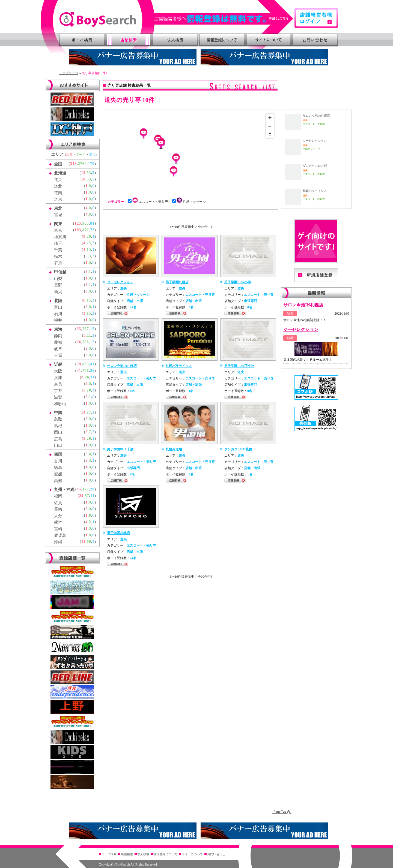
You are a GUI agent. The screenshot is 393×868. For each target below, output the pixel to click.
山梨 (58, 279)
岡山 (58, 432)
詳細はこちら (224, 19)
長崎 (58, 509)
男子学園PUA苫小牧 (239, 366)
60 (89, 542)
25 (89, 243)
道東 (58, 199)
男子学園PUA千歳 (120, 449)
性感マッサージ (191, 202)
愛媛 (58, 474)
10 (83, 179)
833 (86, 364)
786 (86, 371)
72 (92, 230)
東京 (58, 230)
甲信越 (60, 272)
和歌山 (60, 404)
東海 (58, 329)
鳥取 (58, 419)
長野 (58, 285)
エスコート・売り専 (150, 202)
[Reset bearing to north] (270, 134)
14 (83, 412)
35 (79, 329)
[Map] (190, 152)
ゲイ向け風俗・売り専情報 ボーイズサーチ (98, 19)
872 (86, 230)
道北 (58, 186)
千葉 (58, 250)
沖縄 (58, 542)
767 (86, 329)
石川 (58, 314)
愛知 (58, 342)
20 (89, 236)
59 (79, 364)
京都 (58, 391)
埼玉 (58, 243)
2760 (82, 164)
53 (89, 173)
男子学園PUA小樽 (238, 282)
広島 (58, 439)
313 (73, 164)
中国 (58, 413)
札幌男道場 (174, 449)
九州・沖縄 (64, 490)
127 (86, 489)
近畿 (58, 364)
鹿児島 (60, 535)
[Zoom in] (270, 118)
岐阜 (58, 349)
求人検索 (175, 40)
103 (78, 230)
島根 (58, 426)
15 (89, 300)
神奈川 (60, 237)
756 (86, 342)
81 (92, 223)
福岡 (58, 496)
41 (92, 364)
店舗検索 (129, 40)
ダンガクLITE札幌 (238, 449)
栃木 (58, 257)
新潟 (58, 292)
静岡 (58, 336)
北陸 (58, 301)
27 (89, 412)
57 (87, 496)
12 (92, 342)
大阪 (58, 371)
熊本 (58, 522)
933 (86, 223)
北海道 (60, 173)
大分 (58, 516)
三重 (58, 355)
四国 (58, 454)
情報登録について (222, 40)
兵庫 (58, 378)
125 (78, 223)
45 (79, 489)
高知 (58, 481)
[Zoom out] (270, 126)
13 (83, 173)
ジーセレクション (120, 282)
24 (81, 496)
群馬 (58, 263)
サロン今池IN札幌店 (122, 366)
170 (91, 164)
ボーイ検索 (82, 40)
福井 (58, 320)
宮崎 (58, 529)
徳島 (58, 468)
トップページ (69, 73)
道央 (58, 180)
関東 (58, 224)
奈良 (58, 384)
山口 (58, 445)
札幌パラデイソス (179, 366)
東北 (58, 208)
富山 (58, 307)
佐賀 (58, 503)
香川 (58, 461)
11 (89, 335)
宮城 (58, 215)
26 (79, 342)
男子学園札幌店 (177, 282)
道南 (58, 193)
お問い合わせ (315, 40)
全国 (58, 164)
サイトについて (269, 40)
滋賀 (58, 397)
